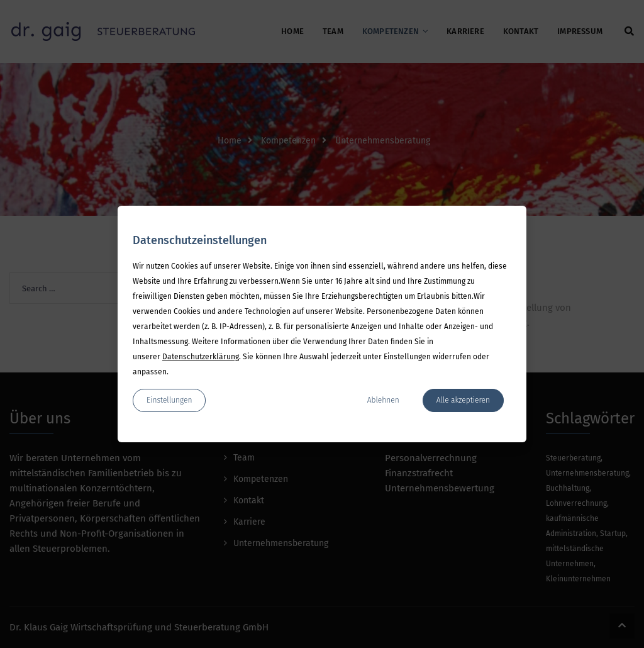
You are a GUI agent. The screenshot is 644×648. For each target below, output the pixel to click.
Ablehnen (383, 400)
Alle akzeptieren (463, 400)
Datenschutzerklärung (201, 357)
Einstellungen (169, 400)
